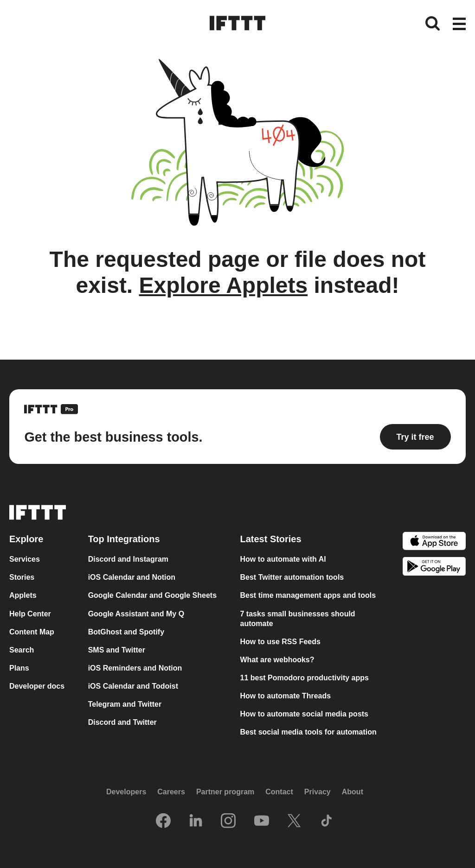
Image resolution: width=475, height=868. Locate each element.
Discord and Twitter (122, 722)
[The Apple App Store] (434, 542)
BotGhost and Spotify (126, 632)
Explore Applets (224, 285)
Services (25, 559)
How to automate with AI (283, 559)
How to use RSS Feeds (280, 642)
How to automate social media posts (305, 714)
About (353, 792)
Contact (279, 792)
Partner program (225, 792)
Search (22, 650)
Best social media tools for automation (308, 732)
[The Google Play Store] (434, 567)
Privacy (318, 792)
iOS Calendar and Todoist (133, 686)
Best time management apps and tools (308, 595)
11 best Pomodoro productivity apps (305, 678)
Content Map (32, 632)
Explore (26, 539)
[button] (459, 25)
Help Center (30, 614)
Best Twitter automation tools (292, 577)
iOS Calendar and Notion (132, 577)
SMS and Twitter (117, 650)
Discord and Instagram (128, 559)
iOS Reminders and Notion (135, 668)
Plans (19, 668)
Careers (171, 792)
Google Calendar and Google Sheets (152, 595)
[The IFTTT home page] (237, 23)
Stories (22, 577)
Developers (126, 792)
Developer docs (37, 686)
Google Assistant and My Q (136, 614)
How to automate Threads (286, 696)
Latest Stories (271, 539)
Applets (23, 595)
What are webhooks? (277, 660)
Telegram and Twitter (125, 704)
